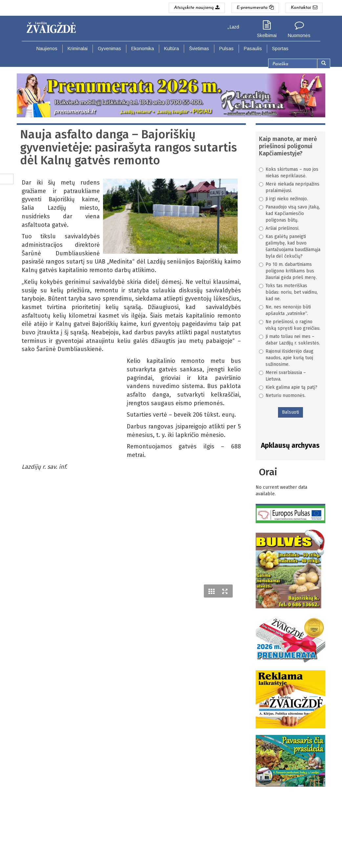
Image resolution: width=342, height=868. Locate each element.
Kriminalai (78, 49)
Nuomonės (299, 35)
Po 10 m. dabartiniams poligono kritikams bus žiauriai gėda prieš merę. (288, 271)
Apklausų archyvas (290, 445)
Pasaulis (253, 49)
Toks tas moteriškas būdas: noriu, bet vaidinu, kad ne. (288, 292)
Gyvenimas (109, 49)
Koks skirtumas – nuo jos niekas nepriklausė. (289, 173)
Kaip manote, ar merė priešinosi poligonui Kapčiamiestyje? (288, 146)
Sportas (280, 49)
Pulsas (226, 49)
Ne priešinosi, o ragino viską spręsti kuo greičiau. (290, 325)
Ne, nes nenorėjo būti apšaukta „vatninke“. (285, 310)
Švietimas (199, 49)
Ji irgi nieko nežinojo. (283, 199)
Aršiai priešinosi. (279, 228)
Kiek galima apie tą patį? (288, 387)
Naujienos (47, 49)
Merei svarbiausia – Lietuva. (282, 376)
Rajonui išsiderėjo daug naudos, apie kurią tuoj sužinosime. (286, 358)
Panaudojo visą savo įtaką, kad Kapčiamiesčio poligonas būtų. (289, 214)
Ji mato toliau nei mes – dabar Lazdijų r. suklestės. (289, 340)
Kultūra (171, 49)
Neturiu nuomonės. (282, 395)
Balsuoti (290, 412)
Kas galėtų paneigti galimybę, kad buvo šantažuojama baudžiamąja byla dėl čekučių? (290, 246)
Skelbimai (267, 35)
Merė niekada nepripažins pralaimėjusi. (289, 187)
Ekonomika (143, 49)
